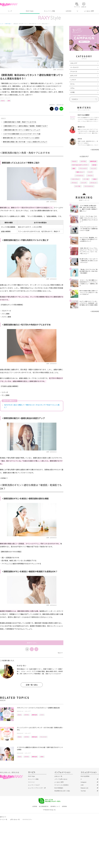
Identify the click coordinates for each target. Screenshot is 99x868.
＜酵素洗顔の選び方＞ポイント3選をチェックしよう (22, 130)
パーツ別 (86, 179)
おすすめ (27, 715)
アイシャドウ (83, 168)
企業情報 (35, 806)
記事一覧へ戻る (32, 685)
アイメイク (74, 71)
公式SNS (69, 11)
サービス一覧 (4, 820)
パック (42, 715)
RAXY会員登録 (85, 776)
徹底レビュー (80, 172)
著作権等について (55, 806)
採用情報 (64, 806)
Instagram (84, 782)
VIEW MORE (95, 150)
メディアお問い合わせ (61, 779)
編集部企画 (34, 715)
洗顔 (9, 101)
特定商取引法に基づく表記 (62, 791)
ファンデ (84, 183)
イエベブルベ (75, 179)
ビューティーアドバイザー (36, 788)
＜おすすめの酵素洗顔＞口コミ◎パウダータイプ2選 (22, 134)
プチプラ (90, 176)
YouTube (83, 791)
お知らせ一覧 (58, 776)
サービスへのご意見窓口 (62, 785)
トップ (10, 11)
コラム (72, 88)
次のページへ (32, 643)
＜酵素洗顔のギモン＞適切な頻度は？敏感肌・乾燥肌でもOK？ (25, 126)
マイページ (31, 782)
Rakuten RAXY (9, 5)
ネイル (72, 84)
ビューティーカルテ (34, 785)
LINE (82, 785)
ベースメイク (74, 67)
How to (3, 101)
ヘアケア (73, 80)
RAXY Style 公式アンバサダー (80, 165)
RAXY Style (30, 11)
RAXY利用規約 (59, 788)
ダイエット (93, 183)
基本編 (94, 165)
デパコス (74, 183)
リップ (90, 172)
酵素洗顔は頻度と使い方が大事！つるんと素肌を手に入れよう (25, 142)
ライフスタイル (89, 186)
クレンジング (43, 737)
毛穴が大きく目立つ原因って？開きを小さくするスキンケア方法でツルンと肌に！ (32, 406)
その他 (72, 92)
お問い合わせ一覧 (15, 820)
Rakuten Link (84, 788)
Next (60, 653)
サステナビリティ (27, 820)
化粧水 (42, 757)
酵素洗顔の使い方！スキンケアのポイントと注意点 (21, 138)
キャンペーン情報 (49, 11)
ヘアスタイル (79, 176)
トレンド (93, 168)
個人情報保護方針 (44, 806)
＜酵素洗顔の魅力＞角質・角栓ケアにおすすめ (20, 122)
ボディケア (74, 76)
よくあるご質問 (89, 11)
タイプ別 (78, 186)
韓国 (74, 168)
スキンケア (8, 98)
